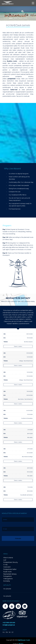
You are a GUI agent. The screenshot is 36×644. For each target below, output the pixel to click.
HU (4, 632)
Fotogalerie (7, 576)
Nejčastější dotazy (10, 574)
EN (7, 632)
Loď (5, 560)
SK (10, 632)
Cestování (7, 567)
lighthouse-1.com (24, 640)
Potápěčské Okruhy (11, 562)
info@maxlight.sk (9, 625)
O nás (5, 565)
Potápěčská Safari (10, 569)
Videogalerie (8, 579)
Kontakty (7, 581)
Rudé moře (7, 572)
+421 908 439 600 (9, 623)
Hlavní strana (8, 558)
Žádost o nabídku (18, 346)
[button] (11, 18)
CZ (12, 632)
